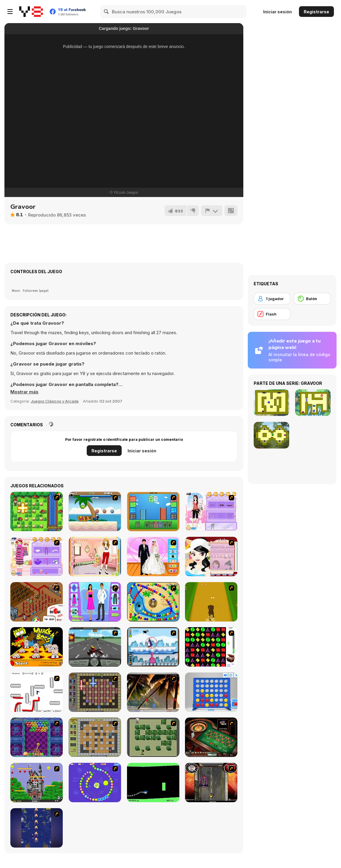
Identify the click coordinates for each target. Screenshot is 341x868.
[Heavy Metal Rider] (95, 647)
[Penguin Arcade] (153, 647)
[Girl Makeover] (37, 556)
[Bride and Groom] (153, 556)
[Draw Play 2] (37, 692)
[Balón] (312, 299)
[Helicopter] (153, 783)
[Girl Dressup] (95, 556)
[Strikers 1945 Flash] (37, 828)
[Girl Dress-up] (211, 556)
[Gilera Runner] (211, 783)
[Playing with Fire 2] (95, 692)
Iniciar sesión (278, 12)
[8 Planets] (95, 783)
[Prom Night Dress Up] (95, 602)
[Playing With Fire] (95, 737)
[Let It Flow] (37, 602)
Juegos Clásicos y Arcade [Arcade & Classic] (55, 401)
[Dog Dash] (211, 602)
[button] (24, 392)
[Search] (107, 12)
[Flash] (272, 314)
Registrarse (316, 12)
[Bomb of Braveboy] (37, 511)
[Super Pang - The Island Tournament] (153, 692)
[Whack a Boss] (37, 647)
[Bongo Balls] (153, 602)
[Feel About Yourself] (211, 511)
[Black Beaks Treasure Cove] (95, 511)
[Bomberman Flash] (153, 737)
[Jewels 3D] (211, 647)
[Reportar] (212, 211)
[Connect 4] (211, 692)
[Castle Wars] (153, 511)
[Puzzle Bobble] (37, 737)
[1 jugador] (272, 299)
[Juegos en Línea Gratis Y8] (31, 12)
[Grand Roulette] (211, 737)
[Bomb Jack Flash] (37, 783)
